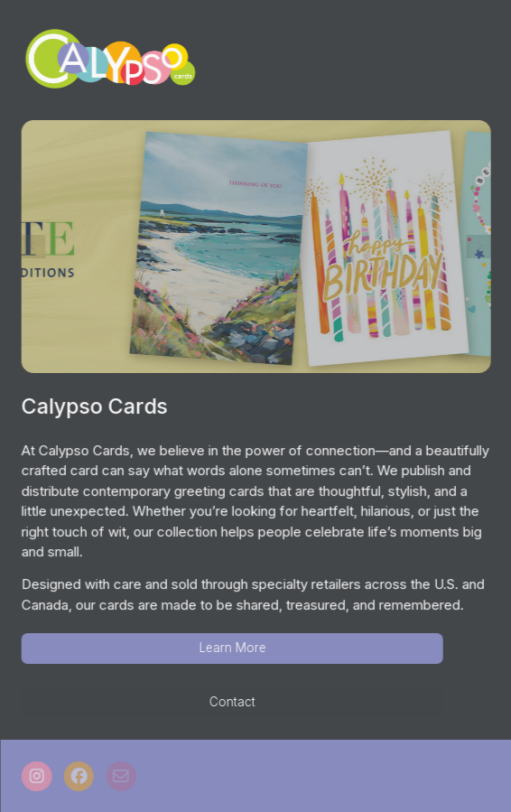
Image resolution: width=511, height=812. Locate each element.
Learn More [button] (233, 648)
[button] (37, 776)
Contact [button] (233, 702)
